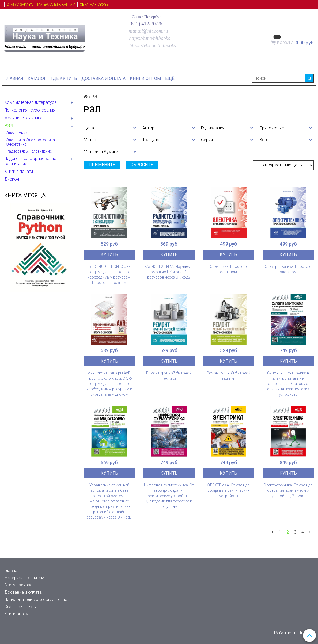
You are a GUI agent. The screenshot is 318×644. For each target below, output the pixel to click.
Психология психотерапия (30, 110)
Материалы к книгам (56, 4)
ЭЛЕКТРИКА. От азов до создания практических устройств (229, 490)
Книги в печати (19, 171)
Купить (109, 255)
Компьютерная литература (31, 102)
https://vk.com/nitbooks (153, 45)
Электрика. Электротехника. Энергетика (31, 142)
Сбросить (142, 165)
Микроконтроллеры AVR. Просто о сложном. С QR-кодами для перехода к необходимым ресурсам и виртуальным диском (109, 384)
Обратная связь (94, 4)
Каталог (37, 79)
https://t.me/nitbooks (146, 38)
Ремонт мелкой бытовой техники (229, 376)
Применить (102, 165)
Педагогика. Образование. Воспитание (31, 161)
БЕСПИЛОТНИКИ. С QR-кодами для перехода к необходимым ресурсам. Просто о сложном (109, 275)
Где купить (64, 79)
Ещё (171, 79)
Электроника (18, 133)
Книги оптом (145, 79)
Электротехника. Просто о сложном (288, 269)
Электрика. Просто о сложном (228, 269)
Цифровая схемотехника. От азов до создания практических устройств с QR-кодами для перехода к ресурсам (169, 496)
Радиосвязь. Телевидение (29, 151)
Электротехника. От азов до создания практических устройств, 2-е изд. (288, 490)
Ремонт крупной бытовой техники (169, 376)
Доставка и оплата (103, 79)
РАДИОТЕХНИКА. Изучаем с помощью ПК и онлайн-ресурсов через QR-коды (169, 272)
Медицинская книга (23, 118)
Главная (14, 79)
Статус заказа (20, 4)
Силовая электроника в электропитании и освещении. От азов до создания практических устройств (288, 384)
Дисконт (13, 179)
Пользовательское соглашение (36, 599)
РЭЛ (9, 126)
